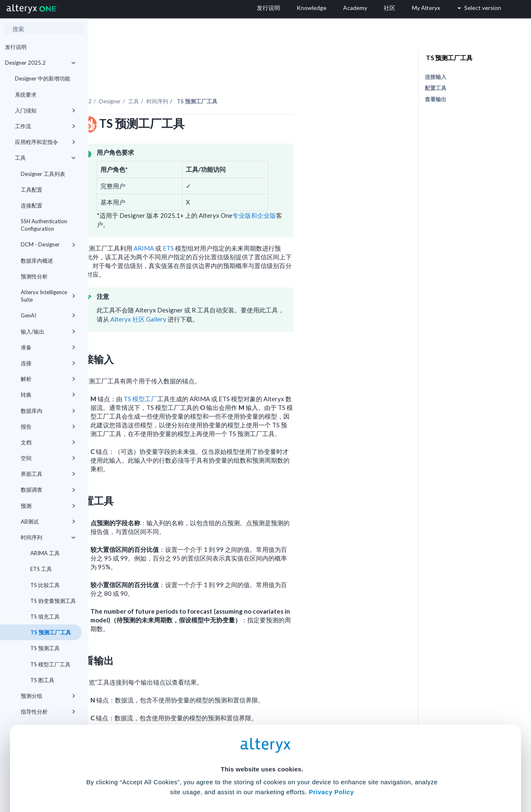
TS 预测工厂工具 (50, 632)
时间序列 (48, 537)
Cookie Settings (262, 751)
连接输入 (436, 77)
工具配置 (32, 190)
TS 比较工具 (44, 585)
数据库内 (48, 411)
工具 (45, 158)
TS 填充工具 (44, 617)
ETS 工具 (40, 569)
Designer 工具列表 (43, 174)
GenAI (48, 315)
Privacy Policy (331, 728)
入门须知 (45, 110)
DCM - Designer (48, 244)
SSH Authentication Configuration (44, 225)
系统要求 (26, 95)
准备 (48, 347)
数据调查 (48, 490)
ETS (257, 225)
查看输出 (436, 99)
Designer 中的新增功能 (43, 78)
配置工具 (436, 88)
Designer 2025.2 (40, 63)
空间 (48, 458)
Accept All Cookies (203, 775)
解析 (48, 379)
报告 (48, 427)
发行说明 (16, 47)
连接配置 (32, 205)
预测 (48, 506)
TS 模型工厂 (229, 376)
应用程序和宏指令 (45, 142)
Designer (198, 78)
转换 (48, 395)
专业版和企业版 (342, 193)
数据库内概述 (37, 261)
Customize (329, 775)
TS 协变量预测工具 (52, 601)
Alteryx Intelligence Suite (48, 296)
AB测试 (48, 522)
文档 (48, 442)
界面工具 (48, 474)
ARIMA (232, 225)
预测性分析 (34, 276)
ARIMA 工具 (44, 553)
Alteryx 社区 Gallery (227, 296)
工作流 (45, 126)
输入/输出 (48, 332)
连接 (48, 363)
